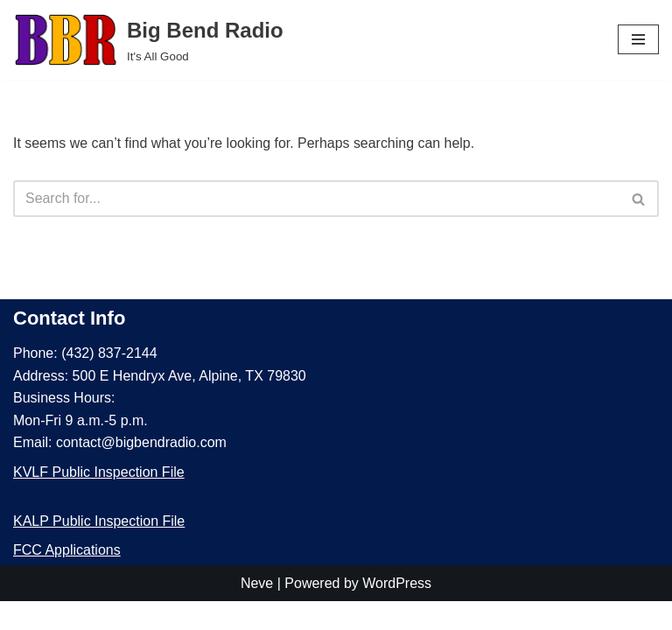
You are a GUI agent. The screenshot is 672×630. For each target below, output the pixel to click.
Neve (257, 611)
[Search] (316, 199)
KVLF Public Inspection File (99, 501)
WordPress (397, 611)
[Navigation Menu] (638, 39)
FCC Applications (67, 579)
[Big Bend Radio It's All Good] (148, 40)
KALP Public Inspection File (99, 549)
